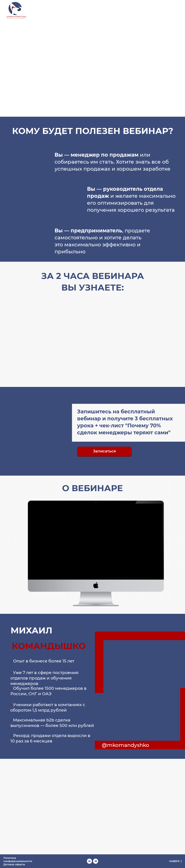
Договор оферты (14, 864)
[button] (104, 451)
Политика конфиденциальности (18, 860)
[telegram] (178, 11)
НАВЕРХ (175, 861)
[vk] (171, 11)
